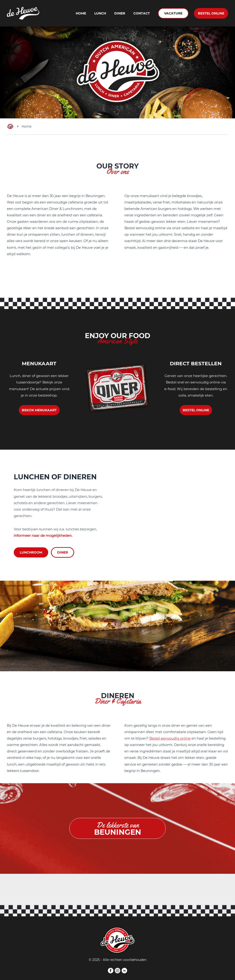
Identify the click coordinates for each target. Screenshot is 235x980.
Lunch (100, 13)
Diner (120, 13)
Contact (142, 13)
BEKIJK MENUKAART (39, 410)
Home (81, 13)
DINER (63, 552)
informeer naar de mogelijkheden (43, 536)
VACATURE (173, 13)
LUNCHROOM (31, 552)
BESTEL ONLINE (211, 13)
